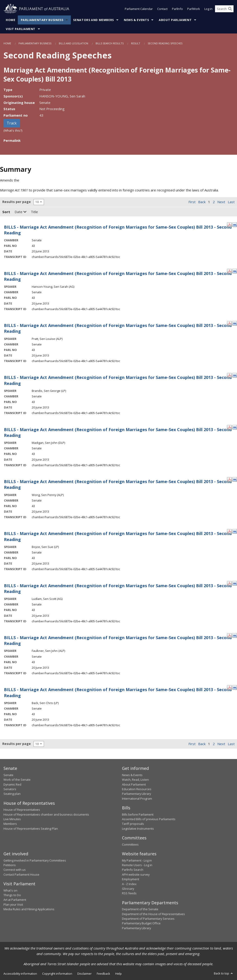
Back (202, 202)
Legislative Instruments (138, 829)
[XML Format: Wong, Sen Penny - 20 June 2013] (235, 479)
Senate (8, 775)
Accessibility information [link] (20, 974)
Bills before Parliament (138, 814)
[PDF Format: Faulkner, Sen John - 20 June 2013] (229, 635)
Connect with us (15, 870)
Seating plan (12, 794)
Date (20, 212)
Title (34, 212)
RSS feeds (129, 893)
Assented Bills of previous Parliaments (149, 819)
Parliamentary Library (136, 794)
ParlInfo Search (133, 870)
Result (136, 43)
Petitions (10, 865)
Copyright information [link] (57, 974)
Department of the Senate (140, 909)
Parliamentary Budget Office (141, 923)
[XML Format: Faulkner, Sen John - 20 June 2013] (235, 635)
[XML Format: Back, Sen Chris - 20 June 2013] (235, 687)
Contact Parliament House (21, 874)
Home (11, 20)
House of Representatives (22, 810)
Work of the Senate (17, 780)
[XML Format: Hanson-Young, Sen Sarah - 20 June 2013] (235, 271)
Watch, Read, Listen (135, 780)
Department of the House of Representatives (153, 914)
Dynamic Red (12, 784)
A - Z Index (129, 884)
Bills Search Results (110, 43)
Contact (162, 9)
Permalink (12, 140)
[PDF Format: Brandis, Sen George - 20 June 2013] (229, 375)
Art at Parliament (15, 900)
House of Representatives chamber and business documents (46, 814)
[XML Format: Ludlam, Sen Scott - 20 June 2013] (235, 583)
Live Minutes (12, 819)
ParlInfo (177, 9)
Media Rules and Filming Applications (29, 909)
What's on (10, 890)
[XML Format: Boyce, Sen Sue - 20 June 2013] (235, 531)
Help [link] (118, 974)
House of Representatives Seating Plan (31, 829)
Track (12, 123)
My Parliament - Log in (137, 860)
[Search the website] (224, 9)
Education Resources (137, 789)
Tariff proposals (133, 824)
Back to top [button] (224, 973)
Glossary (128, 889)
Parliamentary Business (42, 20)
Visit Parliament (21, 29)
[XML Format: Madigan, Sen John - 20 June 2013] (235, 427)
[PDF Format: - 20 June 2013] (229, 224)
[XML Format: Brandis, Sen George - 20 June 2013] (235, 375)
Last (231, 202)
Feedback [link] (103, 974)
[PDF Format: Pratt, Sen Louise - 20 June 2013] (229, 323)
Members (10, 824)
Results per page (17, 202)
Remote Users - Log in (137, 865)
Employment (131, 879)
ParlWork (194, 9)
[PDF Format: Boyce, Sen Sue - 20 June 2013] (229, 531)
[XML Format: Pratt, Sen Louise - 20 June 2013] (235, 323)
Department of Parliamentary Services (148, 919)
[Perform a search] (230, 9)
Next (221, 202)
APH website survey (136, 874)
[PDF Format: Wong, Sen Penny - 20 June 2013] (229, 479)
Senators (10, 789)
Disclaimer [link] (84, 974)
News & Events (136, 20)
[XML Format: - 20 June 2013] (235, 224)
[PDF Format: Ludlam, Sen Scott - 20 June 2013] (229, 583)
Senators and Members (94, 20)
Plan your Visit (13, 904)
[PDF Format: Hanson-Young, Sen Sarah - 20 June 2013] (229, 271)
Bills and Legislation (73, 43)
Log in (208, 9)
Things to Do (12, 895)
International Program (137, 799)
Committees (130, 844)
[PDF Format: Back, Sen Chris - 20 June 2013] (229, 687)
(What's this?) (13, 130)
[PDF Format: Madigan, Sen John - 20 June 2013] (229, 427)
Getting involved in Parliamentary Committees (35, 860)
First (192, 202)
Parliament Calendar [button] (139, 9)
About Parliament (175, 20)
